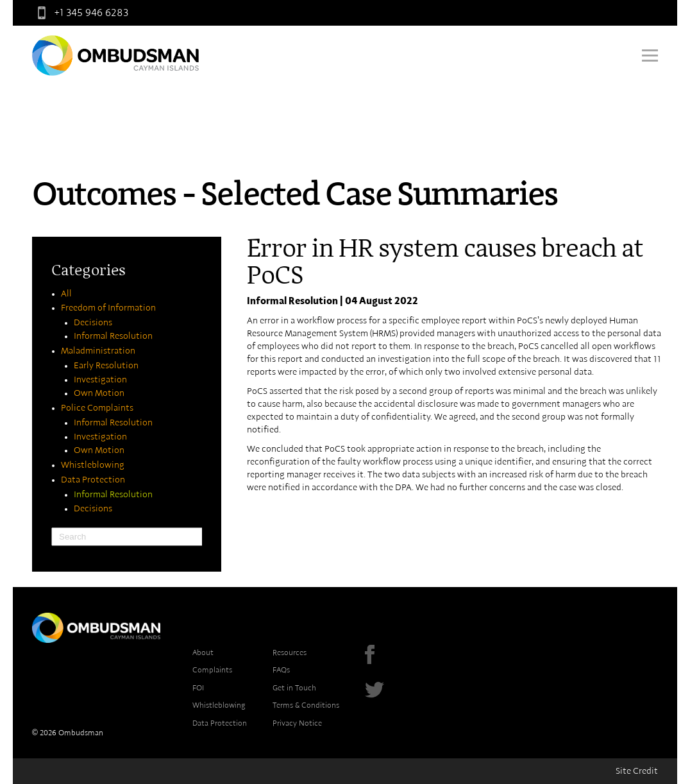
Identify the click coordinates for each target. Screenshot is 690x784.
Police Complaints (97, 408)
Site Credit (637, 771)
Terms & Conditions (306, 705)
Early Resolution (106, 366)
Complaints (212, 670)
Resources (290, 652)
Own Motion (99, 393)
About (203, 652)
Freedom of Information (108, 308)
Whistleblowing (93, 465)
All (66, 294)
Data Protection (93, 480)
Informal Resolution (113, 336)
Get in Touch (294, 688)
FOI (198, 688)
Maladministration (98, 351)
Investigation (100, 380)
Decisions (93, 323)
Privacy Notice (297, 723)
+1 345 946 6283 (80, 13)
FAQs (281, 670)
